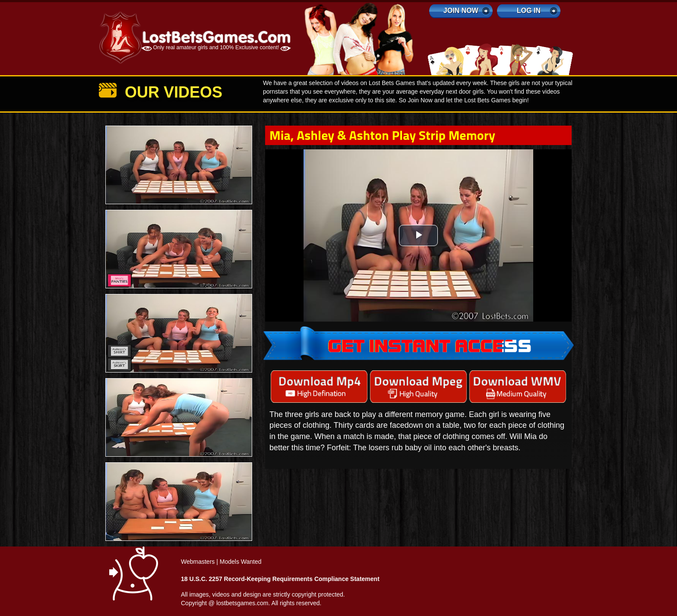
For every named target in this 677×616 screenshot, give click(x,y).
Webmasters (198, 562)
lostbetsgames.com (242, 603)
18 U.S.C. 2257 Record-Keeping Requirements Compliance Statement (280, 579)
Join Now (461, 11)
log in (529, 11)
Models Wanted (241, 562)
